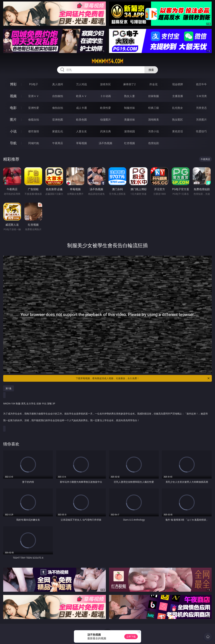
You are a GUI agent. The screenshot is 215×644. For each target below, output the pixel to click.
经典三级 (154, 108)
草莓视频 (81, 143)
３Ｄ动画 (105, 96)
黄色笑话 (178, 131)
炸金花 (154, 84)
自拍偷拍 (58, 96)
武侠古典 (105, 131)
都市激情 (34, 131)
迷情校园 (130, 131)
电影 (13, 108)
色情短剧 (154, 143)
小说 (13, 131)
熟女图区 (178, 120)
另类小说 (154, 131)
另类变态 (201, 108)
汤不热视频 (105, 143)
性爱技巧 (201, 131)
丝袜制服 (154, 96)
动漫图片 (105, 120)
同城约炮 (34, 143)
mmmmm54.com (107, 61)
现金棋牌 (178, 84)
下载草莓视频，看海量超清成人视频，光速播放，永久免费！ (143, 378)
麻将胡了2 (129, 84)
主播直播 (178, 96)
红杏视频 (130, 143)
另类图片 (201, 120)
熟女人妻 (130, 96)
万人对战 (81, 84)
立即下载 (131, 637)
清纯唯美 (154, 120)
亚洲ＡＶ (34, 96)
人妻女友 (81, 131)
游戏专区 (105, 84)
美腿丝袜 (130, 120)
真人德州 (58, 84)
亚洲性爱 (34, 108)
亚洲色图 (58, 120)
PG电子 (34, 84)
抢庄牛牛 (201, 84)
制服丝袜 (130, 108)
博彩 (13, 84)
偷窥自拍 (34, 120)
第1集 (9, 388)
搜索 (151, 70)
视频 (13, 96)
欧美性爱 (105, 108)
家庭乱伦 (58, 131)
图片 (13, 119)
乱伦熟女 (178, 108)
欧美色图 (81, 120)
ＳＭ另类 (201, 96)
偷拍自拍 (58, 108)
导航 (13, 143)
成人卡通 (81, 108)
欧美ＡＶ (81, 96)
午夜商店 (58, 143)
